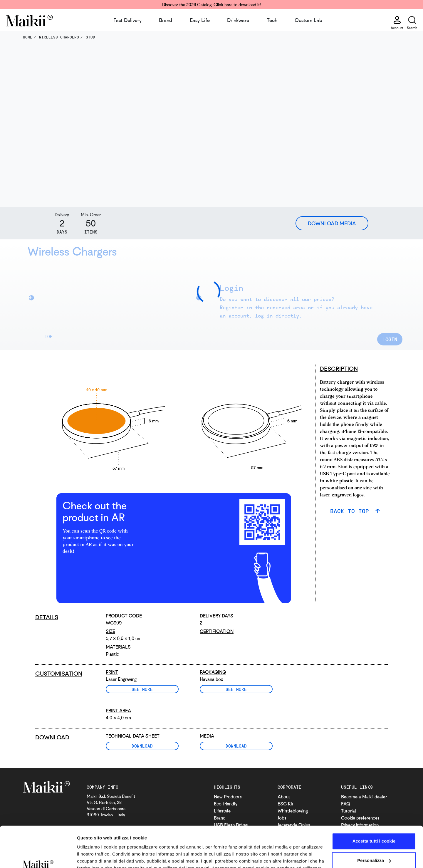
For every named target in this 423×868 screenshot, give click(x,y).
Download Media (332, 223)
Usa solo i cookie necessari (374, 845)
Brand (166, 20)
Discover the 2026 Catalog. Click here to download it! (211, 4)
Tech (272, 20)
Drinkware (238, 20)
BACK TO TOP (351, 511)
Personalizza (374, 825)
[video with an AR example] (182, 522)
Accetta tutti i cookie (374, 806)
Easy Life (200, 20)
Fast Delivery (127, 20)
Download (142, 746)
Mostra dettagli (93, 856)
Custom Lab (308, 20)
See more (142, 689)
